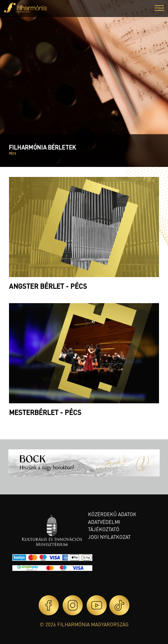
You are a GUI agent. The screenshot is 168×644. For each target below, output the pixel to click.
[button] (159, 9)
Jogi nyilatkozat (109, 537)
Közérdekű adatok (112, 514)
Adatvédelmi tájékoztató (104, 526)
